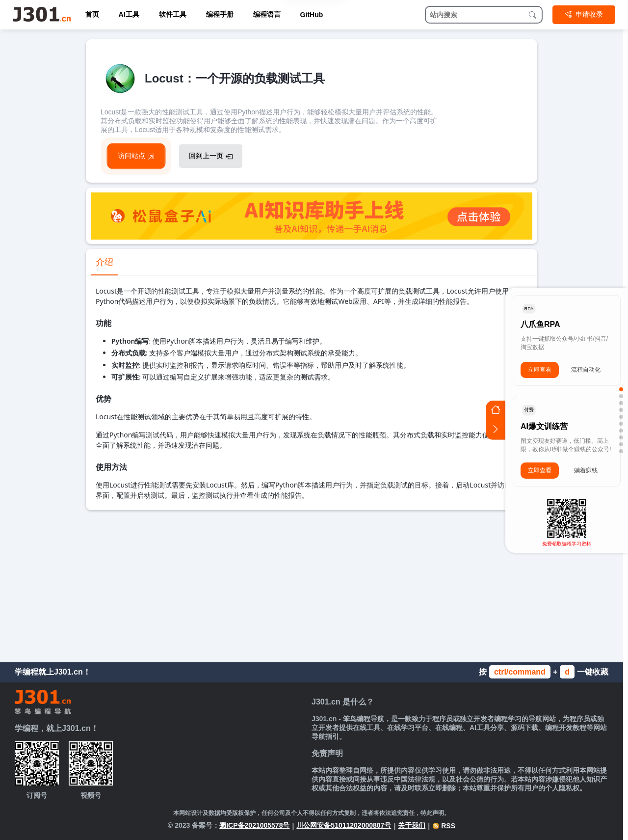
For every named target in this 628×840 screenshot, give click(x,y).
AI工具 (129, 14)
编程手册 (220, 14)
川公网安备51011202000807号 (344, 825)
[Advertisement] (312, 584)
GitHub (312, 15)
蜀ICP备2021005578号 (254, 825)
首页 (92, 14)
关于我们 (412, 825)
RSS (444, 826)
